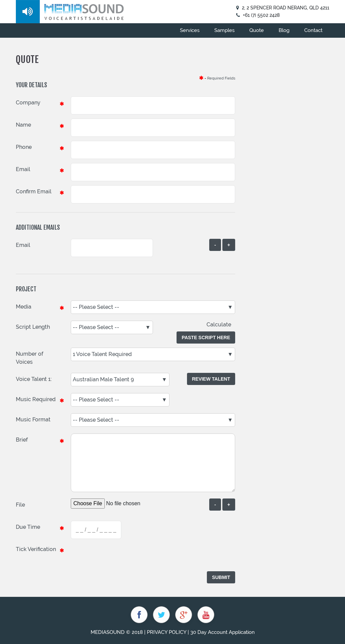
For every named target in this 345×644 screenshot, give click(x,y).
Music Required (36, 399)
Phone (24, 147)
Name (23, 125)
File (20, 505)
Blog (284, 30)
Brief (22, 440)
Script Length (33, 327)
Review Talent (211, 379)
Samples (224, 30)
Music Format (33, 420)
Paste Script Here (206, 337)
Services (190, 30)
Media (24, 307)
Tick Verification (36, 549)
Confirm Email (34, 191)
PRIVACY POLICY (167, 632)
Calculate (221, 325)
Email (23, 169)
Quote (257, 30)
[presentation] (122, 556)
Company (28, 103)
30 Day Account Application (223, 632)
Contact (313, 30)
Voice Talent (31, 379)
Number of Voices (29, 358)
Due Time (28, 527)
